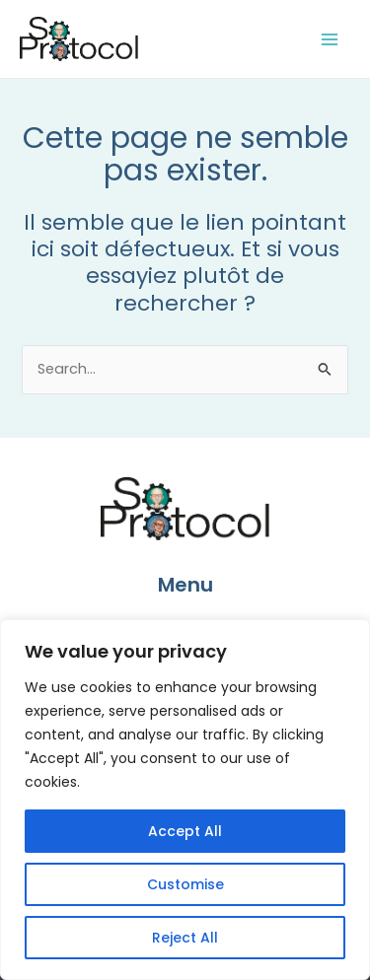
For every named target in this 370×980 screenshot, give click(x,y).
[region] (185, 800)
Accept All (185, 831)
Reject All (185, 938)
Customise (185, 884)
